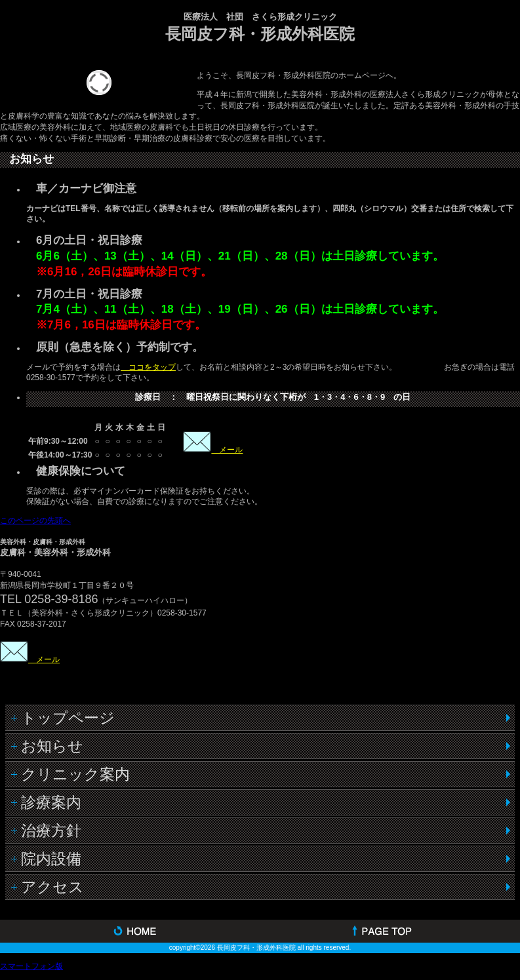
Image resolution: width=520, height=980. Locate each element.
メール (227, 450)
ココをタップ (148, 367)
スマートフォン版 (31, 966)
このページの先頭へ (35, 520)
